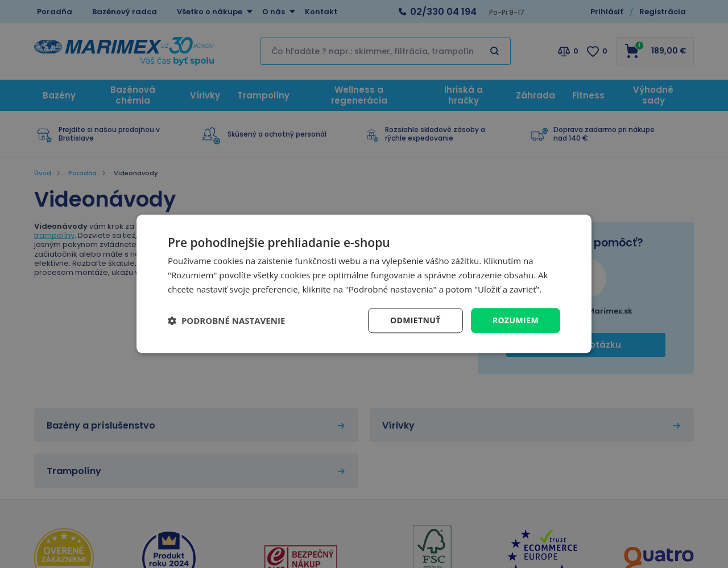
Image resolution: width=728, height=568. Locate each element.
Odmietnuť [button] (415, 320)
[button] (226, 320)
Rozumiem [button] (516, 320)
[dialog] (364, 284)
